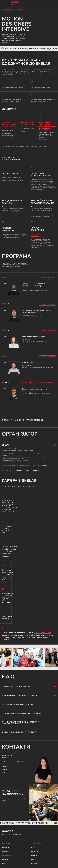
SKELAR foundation (42, 633)
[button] (55, 426)
